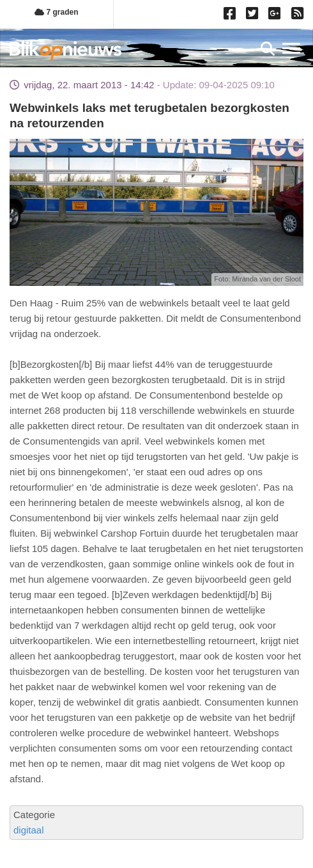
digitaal (29, 830)
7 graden (56, 12)
